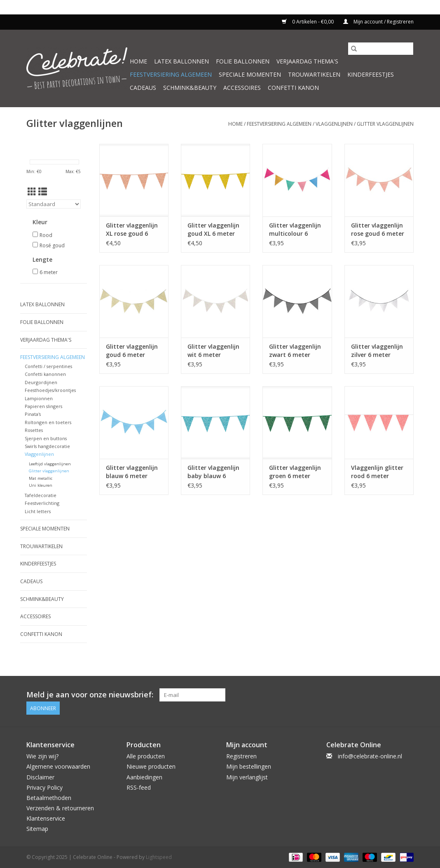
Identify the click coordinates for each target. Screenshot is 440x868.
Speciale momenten (250, 74)
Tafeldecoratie (41, 495)
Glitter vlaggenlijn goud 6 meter (132, 351)
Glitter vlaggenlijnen (385, 124)
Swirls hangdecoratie (47, 446)
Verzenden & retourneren (60, 808)
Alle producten (146, 756)
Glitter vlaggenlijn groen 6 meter (295, 472)
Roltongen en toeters (48, 422)
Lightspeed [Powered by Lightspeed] (159, 857)
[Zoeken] (381, 49)
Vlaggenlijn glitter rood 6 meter (377, 472)
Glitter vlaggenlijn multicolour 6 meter (295, 230)
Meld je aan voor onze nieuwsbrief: (90, 695)
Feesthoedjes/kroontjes (50, 390)
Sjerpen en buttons (46, 438)
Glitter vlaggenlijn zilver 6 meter (377, 351)
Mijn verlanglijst (247, 777)
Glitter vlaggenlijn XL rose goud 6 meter (132, 230)
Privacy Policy (44, 787)
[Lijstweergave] (43, 192)
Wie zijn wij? (42, 756)
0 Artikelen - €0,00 (308, 22)
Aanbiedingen (144, 777)
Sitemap (37, 829)
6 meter (49, 272)
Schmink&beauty (190, 88)
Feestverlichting (42, 503)
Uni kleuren (41, 485)
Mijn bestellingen (249, 766)
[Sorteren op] (54, 204)
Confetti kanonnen (45, 374)
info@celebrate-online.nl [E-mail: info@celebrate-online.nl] (370, 756)
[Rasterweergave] (32, 192)
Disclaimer (40, 777)
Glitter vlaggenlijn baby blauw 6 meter (213, 472)
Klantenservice (46, 818)
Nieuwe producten (151, 766)
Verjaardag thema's (307, 61)
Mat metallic (41, 478)
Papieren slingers (43, 406)
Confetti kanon (293, 88)
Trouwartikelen (314, 74)
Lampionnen (39, 398)
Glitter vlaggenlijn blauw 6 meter (132, 472)
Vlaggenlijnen (334, 124)
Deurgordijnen (41, 382)
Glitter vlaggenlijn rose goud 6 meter (378, 229)
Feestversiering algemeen (171, 74)
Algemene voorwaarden (58, 766)
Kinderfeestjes (371, 74)
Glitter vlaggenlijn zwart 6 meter (295, 351)
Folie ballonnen (243, 61)
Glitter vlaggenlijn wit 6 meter (213, 351)
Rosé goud (52, 245)
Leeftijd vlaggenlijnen (50, 464)
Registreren (241, 756)
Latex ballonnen (181, 61)
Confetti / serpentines (48, 366)
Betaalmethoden (49, 798)
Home (138, 61)
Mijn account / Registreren (378, 22)
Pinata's (33, 414)
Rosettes (34, 430)
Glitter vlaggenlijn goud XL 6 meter (213, 229)
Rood (46, 235)
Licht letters (38, 511)
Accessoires (242, 88)
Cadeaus (143, 88)
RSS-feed (139, 787)
